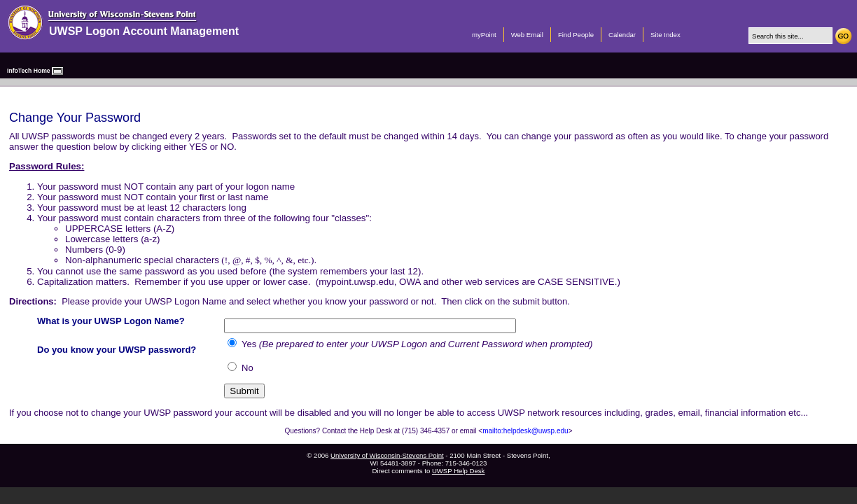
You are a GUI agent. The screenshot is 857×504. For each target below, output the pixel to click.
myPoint (484, 35)
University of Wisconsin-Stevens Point (387, 455)
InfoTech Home (29, 71)
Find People (576, 35)
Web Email (527, 35)
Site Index (666, 35)
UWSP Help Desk (459, 471)
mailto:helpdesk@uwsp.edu (525, 431)
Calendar (622, 35)
